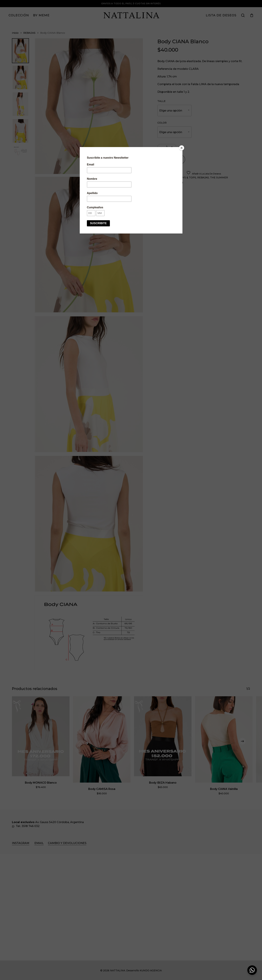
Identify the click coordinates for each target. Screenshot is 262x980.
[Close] (182, 148)
